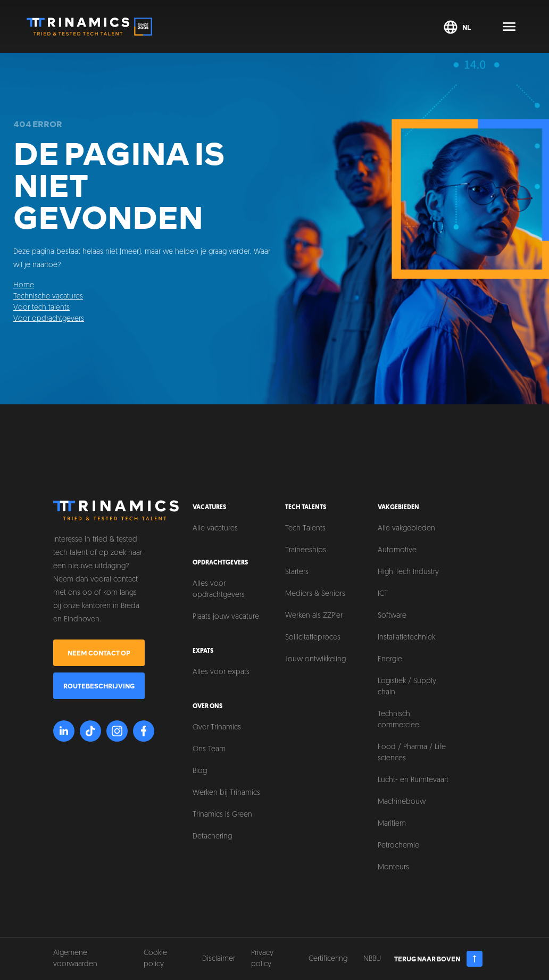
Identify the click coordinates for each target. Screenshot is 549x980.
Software (392, 616)
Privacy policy (262, 959)
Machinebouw (402, 802)
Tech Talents (305, 529)
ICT (383, 594)
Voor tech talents (41, 308)
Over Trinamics (217, 728)
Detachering (212, 837)
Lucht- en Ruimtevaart (413, 780)
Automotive (397, 550)
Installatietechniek (406, 638)
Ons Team (209, 749)
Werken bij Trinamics (226, 793)
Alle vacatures (215, 529)
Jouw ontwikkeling (315, 659)
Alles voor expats (221, 672)
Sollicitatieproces (313, 638)
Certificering (328, 959)
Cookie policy (155, 959)
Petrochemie (398, 846)
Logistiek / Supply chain (407, 687)
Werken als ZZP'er (314, 616)
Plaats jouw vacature (226, 617)
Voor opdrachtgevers (49, 319)
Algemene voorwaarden (75, 959)
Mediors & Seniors (315, 594)
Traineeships (306, 550)
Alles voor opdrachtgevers (219, 589)
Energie (390, 659)
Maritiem (392, 824)
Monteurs (393, 867)
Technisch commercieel (399, 720)
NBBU (372, 959)
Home (24, 285)
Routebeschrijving (99, 686)
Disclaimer (219, 959)
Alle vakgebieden (406, 529)
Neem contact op (99, 653)
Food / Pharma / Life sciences (412, 753)
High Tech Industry (408, 572)
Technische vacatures (48, 297)
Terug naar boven (439, 959)
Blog (200, 771)
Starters (297, 572)
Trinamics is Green (222, 815)
